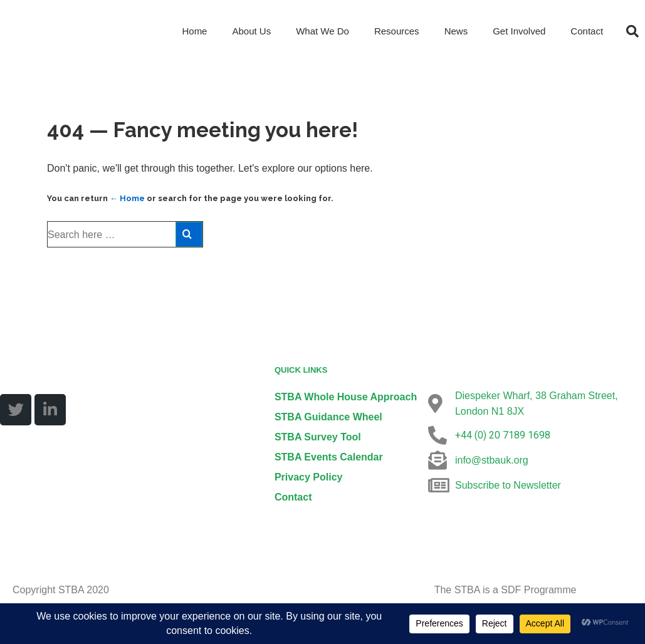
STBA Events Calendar (329, 457)
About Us (251, 31)
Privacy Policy (309, 477)
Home (194, 31)
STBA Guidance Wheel (328, 417)
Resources (397, 31)
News (456, 31)
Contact (587, 31)
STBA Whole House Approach (346, 397)
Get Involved (519, 31)
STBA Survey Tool (318, 437)
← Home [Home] (127, 198)
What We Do (322, 31)
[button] (632, 31)
